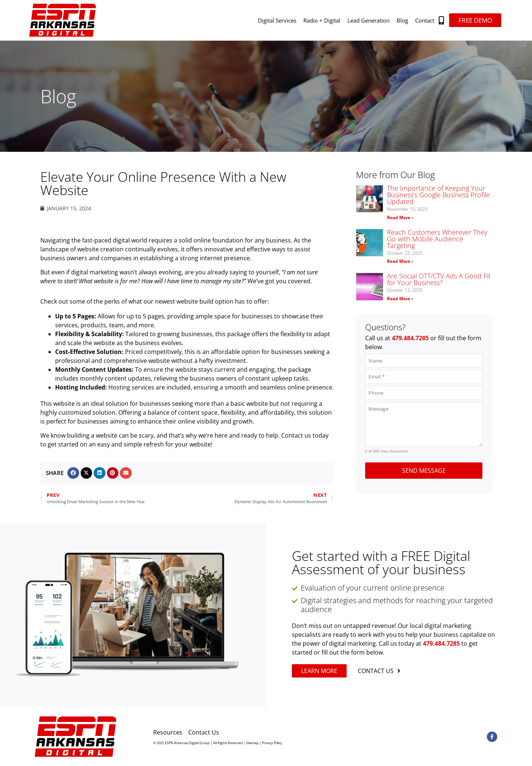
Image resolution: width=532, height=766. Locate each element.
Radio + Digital (322, 20)
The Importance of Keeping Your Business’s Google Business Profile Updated (438, 195)
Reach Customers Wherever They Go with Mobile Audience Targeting (437, 239)
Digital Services (277, 20)
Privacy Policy (272, 743)
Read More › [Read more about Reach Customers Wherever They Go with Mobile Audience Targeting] (400, 261)
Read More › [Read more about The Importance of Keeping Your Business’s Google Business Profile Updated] (400, 218)
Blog (402, 20)
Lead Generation (368, 20)
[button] (442, 20)
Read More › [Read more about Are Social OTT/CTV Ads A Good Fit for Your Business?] (400, 299)
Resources (168, 732)
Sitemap (252, 743)
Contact (425, 20)
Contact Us (204, 732)
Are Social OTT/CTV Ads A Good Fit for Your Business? (439, 279)
